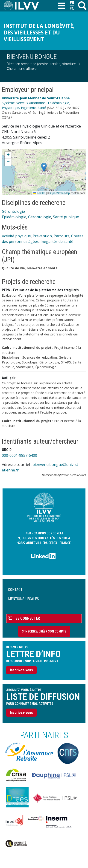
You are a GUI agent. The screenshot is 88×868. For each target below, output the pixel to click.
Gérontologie (13, 211)
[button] (44, 167)
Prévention (42, 236)
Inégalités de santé (57, 241)
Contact (15, 590)
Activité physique (16, 236)
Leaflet (39, 193)
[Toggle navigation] (61, 6)
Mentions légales (23, 599)
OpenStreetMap (60, 193)
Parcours (62, 236)
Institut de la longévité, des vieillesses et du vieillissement (39, 33)
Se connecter (28, 618)
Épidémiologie (14, 217)
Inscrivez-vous (21, 670)
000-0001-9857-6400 (19, 455)
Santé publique (66, 217)
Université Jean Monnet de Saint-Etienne (36, 98)
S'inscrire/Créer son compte (44, 631)
